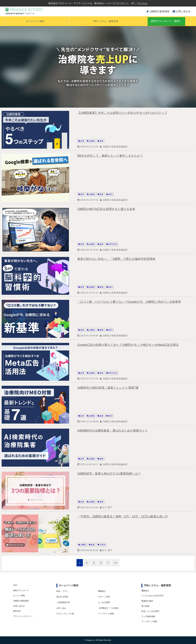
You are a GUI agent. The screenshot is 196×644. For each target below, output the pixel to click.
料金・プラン (62, 591)
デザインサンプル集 (65, 614)
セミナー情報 (19, 596)
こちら (144, 3)
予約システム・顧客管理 (105, 21)
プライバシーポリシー (23, 616)
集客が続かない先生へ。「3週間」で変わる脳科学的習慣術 (116, 259)
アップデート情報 (106, 614)
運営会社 (17, 611)
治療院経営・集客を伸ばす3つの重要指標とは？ (109, 474)
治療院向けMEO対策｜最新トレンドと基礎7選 (108, 388)
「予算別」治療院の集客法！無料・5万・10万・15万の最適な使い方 (123, 517)
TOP (15, 585)
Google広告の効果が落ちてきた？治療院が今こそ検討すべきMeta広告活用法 (128, 345)
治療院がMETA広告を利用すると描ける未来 (106, 209)
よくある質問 (104, 602)
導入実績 (145, 606)
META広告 (113, 244)
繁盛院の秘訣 (147, 601)
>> (116, 563)
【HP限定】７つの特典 (108, 608)
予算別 (102, 545)
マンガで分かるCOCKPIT (153, 596)
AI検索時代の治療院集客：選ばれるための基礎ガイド (113, 431)
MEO (110, 194)
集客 (102, 141)
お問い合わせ (183, 11)
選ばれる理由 (62, 597)
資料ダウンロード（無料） (166, 21)
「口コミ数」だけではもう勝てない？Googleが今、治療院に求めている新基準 (129, 302)
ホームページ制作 (35, 21)
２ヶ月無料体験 (148, 616)
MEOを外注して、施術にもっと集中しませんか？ (110, 156)
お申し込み (61, 608)
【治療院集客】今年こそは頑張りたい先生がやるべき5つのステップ (122, 113)
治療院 (92, 141)
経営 (82, 141)
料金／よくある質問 (150, 611)
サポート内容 (104, 597)
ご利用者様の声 (63, 602)
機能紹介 (102, 591)
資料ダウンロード (21, 591)
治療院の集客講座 (160, 11)
